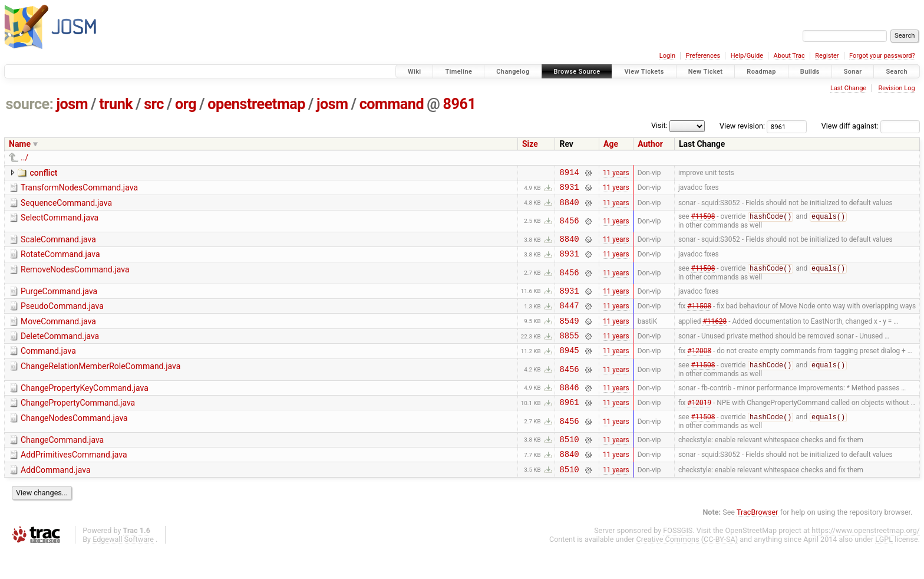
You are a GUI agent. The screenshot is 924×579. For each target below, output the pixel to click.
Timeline (458, 72)
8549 (569, 336)
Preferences (703, 56)
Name (20, 144)
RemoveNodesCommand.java (75, 279)
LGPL (884, 568)
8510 (569, 464)
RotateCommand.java (60, 262)
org (186, 104)
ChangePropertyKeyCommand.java (85, 407)
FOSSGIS (678, 559)
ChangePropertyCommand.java (78, 424)
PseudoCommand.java (62, 318)
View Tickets (644, 72)
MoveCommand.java (58, 335)
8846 (569, 408)
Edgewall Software (123, 568)
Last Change (848, 88)
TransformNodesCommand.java (79, 189)
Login (667, 56)
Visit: (659, 125)
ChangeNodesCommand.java (74, 441)
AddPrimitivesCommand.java (74, 480)
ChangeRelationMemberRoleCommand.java (100, 385)
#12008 (699, 369)
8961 (459, 104)
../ (24, 157)
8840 (569, 207)
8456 (569, 227)
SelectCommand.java (60, 223)
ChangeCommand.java (62, 463)
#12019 (699, 425)
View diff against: (871, 126)
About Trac (789, 56)
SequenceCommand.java (66, 206)
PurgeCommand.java (59, 301)
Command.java (48, 368)
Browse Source (577, 72)
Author (650, 144)
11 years (616, 173)
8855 (569, 352)
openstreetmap (256, 104)
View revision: (742, 126)
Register (827, 56)
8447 (569, 319)
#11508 (703, 223)
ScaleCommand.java (58, 245)
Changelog (513, 72)
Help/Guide (747, 56)
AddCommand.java (56, 497)
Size (530, 144)
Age (611, 144)
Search (897, 72)
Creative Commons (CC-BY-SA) (687, 568)
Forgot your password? (882, 56)
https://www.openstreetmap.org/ (866, 559)
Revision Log (896, 88)
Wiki (415, 72)
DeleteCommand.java (60, 351)
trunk (116, 104)
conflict (43, 173)
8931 (569, 190)
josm (72, 104)
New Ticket (706, 72)
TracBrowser (758, 541)
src (154, 104)
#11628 (715, 335)
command (392, 104)
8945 (569, 369)
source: (30, 104)
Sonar (853, 72)
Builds (810, 72)
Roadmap (761, 72)
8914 (569, 174)
